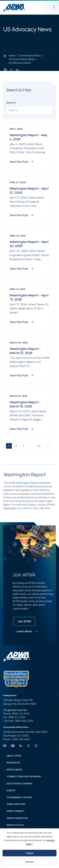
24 (39, 446)
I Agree (29, 853)
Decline (30, 862)
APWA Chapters (16, 804)
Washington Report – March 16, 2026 (25, 404)
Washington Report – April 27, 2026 (29, 191)
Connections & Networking (24, 776)
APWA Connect (16, 811)
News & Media (14, 769)
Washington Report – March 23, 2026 (25, 351)
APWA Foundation (17, 818)
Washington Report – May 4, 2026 (28, 137)
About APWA (14, 756)
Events (11, 790)
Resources (13, 763)
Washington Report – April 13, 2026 (29, 297)
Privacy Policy (15, 825)
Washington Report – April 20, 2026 (29, 244)
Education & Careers (19, 783)
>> (48, 446)
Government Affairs (19, 797)
